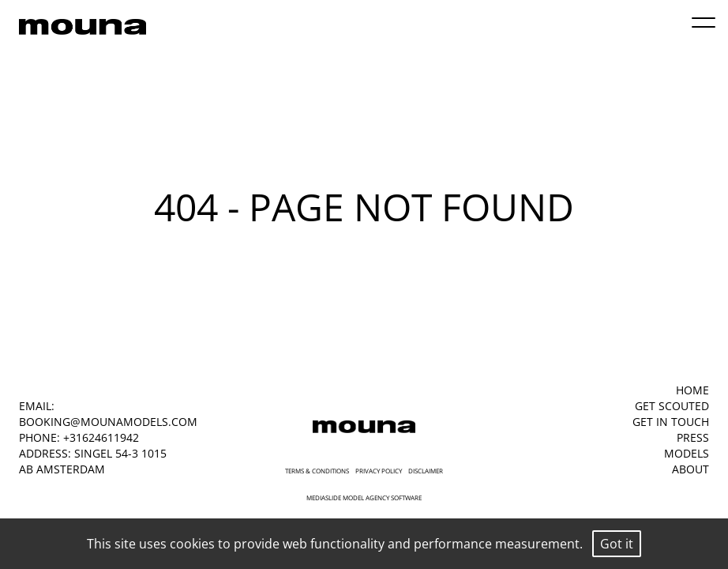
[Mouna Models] (364, 427)
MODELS (687, 453)
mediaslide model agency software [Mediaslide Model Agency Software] (364, 497)
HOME (692, 390)
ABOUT (690, 469)
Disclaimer (426, 471)
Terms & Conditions (317, 471)
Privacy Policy (379, 471)
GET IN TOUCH (671, 422)
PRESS (693, 437)
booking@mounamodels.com (108, 422)
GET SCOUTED (672, 406)
